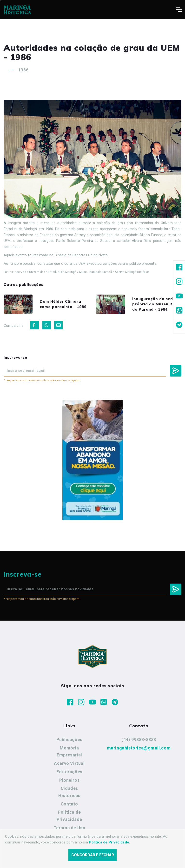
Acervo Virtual (69, 763)
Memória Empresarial (69, 752)
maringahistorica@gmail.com (139, 748)
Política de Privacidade (69, 816)
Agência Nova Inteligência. (149, 858)
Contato (69, 804)
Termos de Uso (69, 828)
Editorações (69, 772)
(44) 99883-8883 (139, 739)
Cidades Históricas (69, 792)
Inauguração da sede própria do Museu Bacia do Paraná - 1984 (157, 304)
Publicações (69, 739)
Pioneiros (69, 780)
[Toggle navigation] (179, 10)
